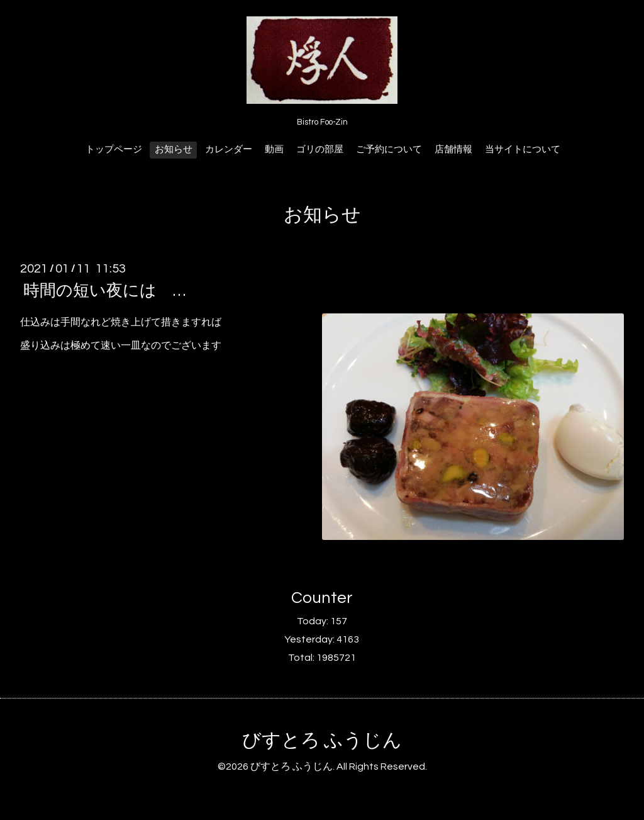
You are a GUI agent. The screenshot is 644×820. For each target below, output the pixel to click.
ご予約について (389, 149)
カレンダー (229, 149)
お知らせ (174, 149)
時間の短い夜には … (104, 291)
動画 (274, 149)
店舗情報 (453, 149)
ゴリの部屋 (320, 149)
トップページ (114, 149)
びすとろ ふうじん (322, 740)
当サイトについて (523, 149)
